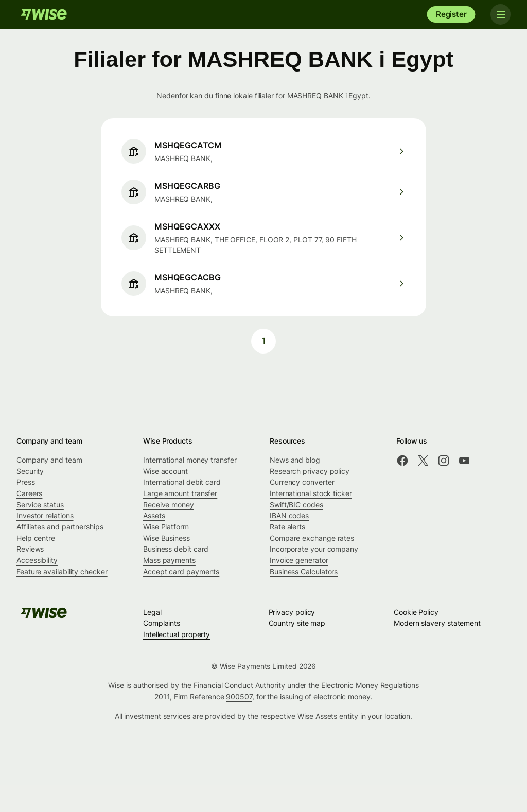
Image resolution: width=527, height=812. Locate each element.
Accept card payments (181, 571)
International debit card (182, 482)
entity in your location (375, 716)
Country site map (297, 623)
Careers (29, 493)
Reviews (30, 549)
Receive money (169, 505)
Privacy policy (292, 612)
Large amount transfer (180, 493)
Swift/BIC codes (296, 505)
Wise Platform (166, 527)
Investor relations (45, 515)
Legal (152, 612)
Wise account (165, 471)
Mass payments (169, 560)
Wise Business (166, 538)
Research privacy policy (310, 471)
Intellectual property (177, 634)
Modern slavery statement (437, 623)
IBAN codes (289, 515)
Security (30, 471)
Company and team (49, 460)
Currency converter (302, 482)
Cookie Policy (416, 612)
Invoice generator (299, 560)
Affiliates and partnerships (60, 527)
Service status (40, 505)
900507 (239, 696)
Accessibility (37, 560)
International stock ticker (311, 493)
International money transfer (190, 460)
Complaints (162, 623)
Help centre (36, 538)
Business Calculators (304, 571)
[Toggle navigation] (500, 14)
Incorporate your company (314, 549)
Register (451, 14)
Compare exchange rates (312, 538)
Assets (154, 515)
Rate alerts (287, 527)
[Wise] (44, 14)
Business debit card (176, 549)
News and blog (295, 460)
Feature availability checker (62, 571)
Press (26, 482)
